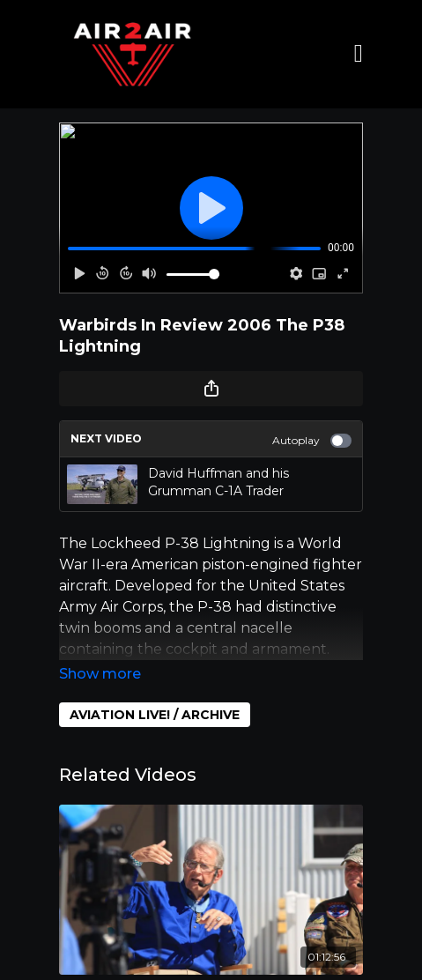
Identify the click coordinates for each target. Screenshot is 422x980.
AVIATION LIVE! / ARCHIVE (155, 715)
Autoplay (312, 441)
